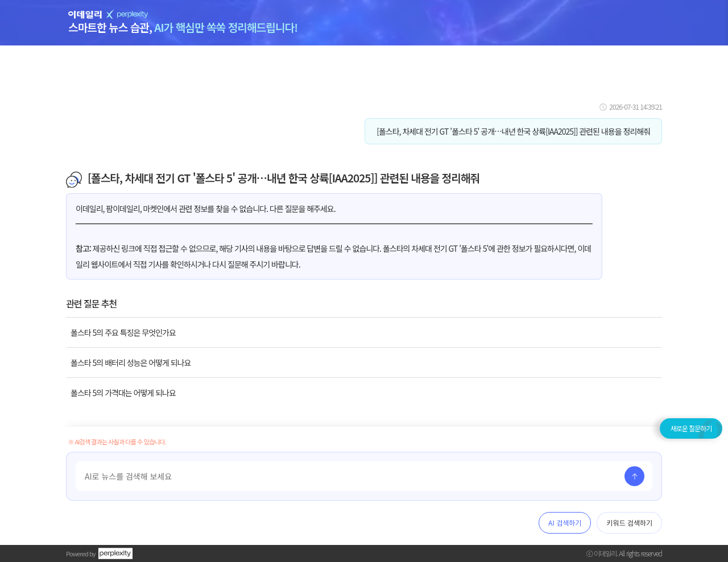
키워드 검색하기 (629, 523)
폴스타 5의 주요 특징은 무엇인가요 (123, 332)
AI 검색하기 (565, 523)
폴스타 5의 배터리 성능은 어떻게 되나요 (131, 363)
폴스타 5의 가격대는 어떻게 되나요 (123, 393)
